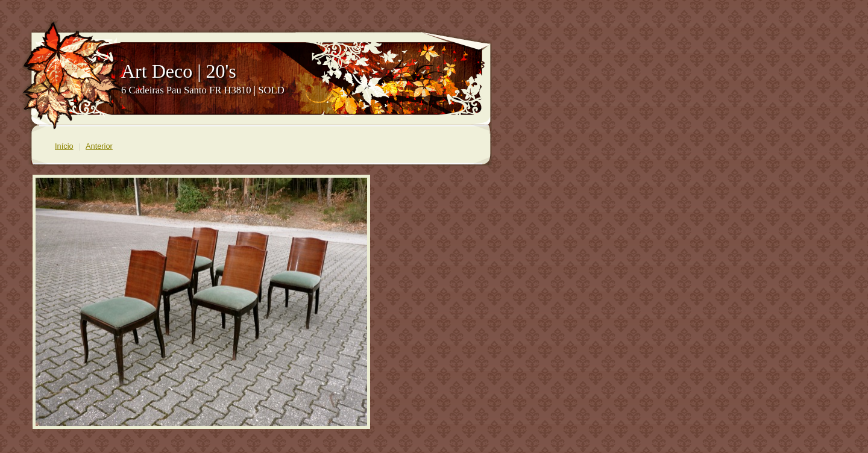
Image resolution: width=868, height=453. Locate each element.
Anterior (99, 146)
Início (64, 146)
